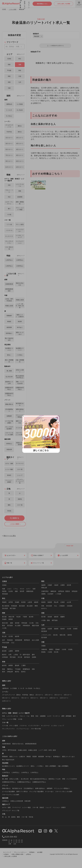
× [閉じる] (23, 416)
